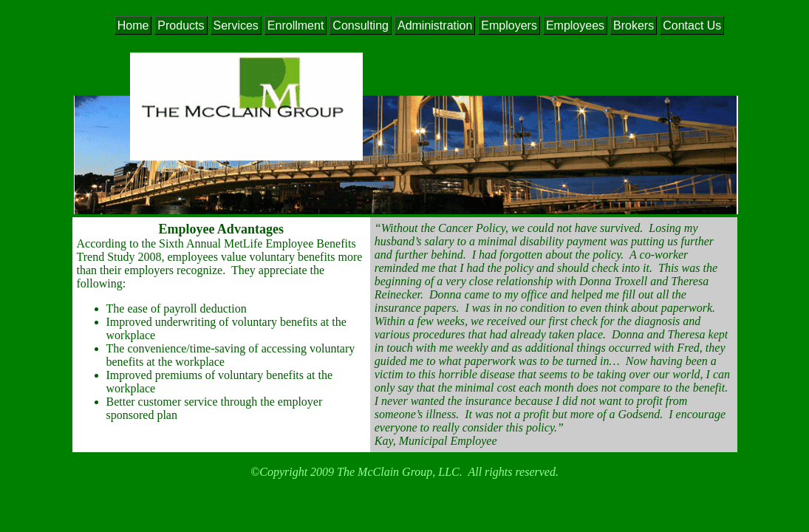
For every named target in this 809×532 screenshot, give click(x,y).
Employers (509, 25)
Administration (435, 25)
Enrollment (296, 25)
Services (236, 25)
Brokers (634, 25)
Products (181, 25)
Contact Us (692, 25)
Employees (575, 25)
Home (133, 25)
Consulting (361, 25)
